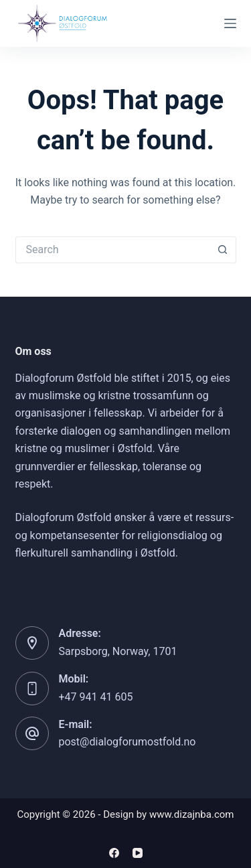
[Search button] (223, 250)
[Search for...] (112, 250)
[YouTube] (138, 853)
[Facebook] (114, 853)
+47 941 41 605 (96, 697)
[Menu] (230, 23)
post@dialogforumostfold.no (128, 742)
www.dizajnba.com (192, 814)
